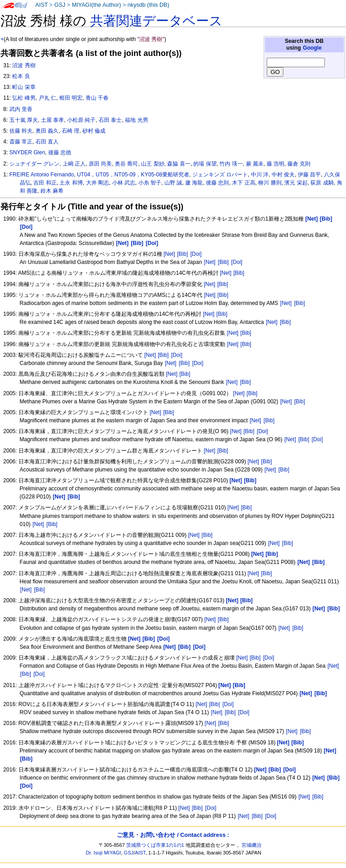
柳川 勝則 (270, 183)
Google (312, 48)
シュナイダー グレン (34, 164)
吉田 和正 (45, 183)
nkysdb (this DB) (148, 5)
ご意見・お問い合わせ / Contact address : (173, 835)
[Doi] (196, 254)
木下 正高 (244, 183)
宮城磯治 (251, 845)
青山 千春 (97, 98)
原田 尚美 (100, 164)
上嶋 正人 (74, 164)
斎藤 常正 (21, 142)
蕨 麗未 (255, 164)
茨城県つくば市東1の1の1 (155, 845)
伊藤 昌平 (309, 175)
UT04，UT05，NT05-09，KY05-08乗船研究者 (133, 175)
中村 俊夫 (283, 175)
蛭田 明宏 (71, 98)
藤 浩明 (275, 164)
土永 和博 (71, 183)
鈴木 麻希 (52, 191)
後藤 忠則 (217, 183)
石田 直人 (47, 142)
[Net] (169, 254)
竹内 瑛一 (231, 164)
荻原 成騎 (322, 183)
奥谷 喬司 (126, 164)
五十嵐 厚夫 (24, 120)
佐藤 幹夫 (21, 131)
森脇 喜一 (179, 164)
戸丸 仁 (48, 98)
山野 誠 (173, 183)
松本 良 (21, 76)
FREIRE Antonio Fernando (42, 175)
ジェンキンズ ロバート (220, 175)
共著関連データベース (156, 21)
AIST (41, 5)
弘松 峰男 (24, 98)
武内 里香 (21, 109)
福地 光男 (136, 120)
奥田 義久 (47, 131)
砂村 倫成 (94, 131)
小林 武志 (124, 183)
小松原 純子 (81, 120)
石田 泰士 (110, 120)
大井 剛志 (98, 183)
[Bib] (182, 254)
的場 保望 (205, 164)
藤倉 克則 (299, 164)
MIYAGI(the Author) (96, 5)
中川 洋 (260, 175)
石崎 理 (71, 131)
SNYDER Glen (27, 152)
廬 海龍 (194, 183)
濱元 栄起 (296, 183)
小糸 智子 (150, 183)
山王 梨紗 (153, 164)
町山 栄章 (24, 87)
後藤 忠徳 (60, 152)
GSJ (60, 5)
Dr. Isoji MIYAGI (104, 853)
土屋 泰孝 (52, 120)
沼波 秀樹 (24, 65)
